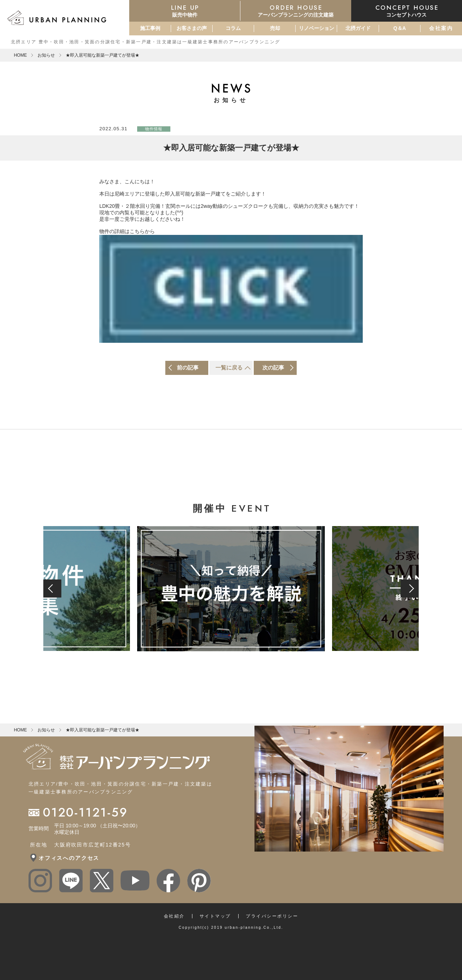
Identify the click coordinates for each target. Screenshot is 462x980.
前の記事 (188, 367)
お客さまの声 (192, 28)
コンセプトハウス (407, 10)
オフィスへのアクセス (69, 858)
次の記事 (273, 367)
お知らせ (46, 55)
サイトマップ (215, 916)
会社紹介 (174, 916)
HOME (20, 55)
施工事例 (150, 28)
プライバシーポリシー (272, 916)
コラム (233, 28)
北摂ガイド (358, 28)
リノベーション (317, 28)
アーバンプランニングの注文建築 (296, 10)
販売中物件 (185, 10)
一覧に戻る (229, 367)
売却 (275, 28)
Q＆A (400, 28)
